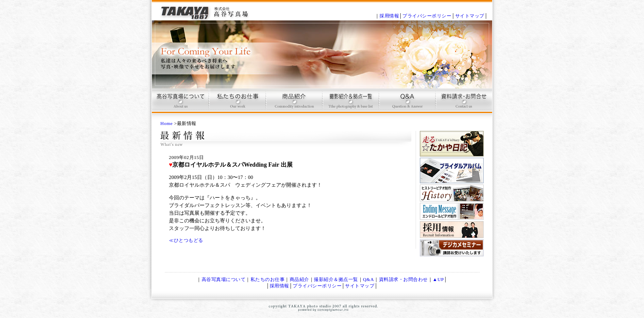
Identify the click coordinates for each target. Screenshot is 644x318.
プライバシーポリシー (427, 16)
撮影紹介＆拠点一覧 (336, 279)
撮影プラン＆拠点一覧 (350, 104)
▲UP (438, 279)
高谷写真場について (180, 104)
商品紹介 (293, 104)
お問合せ (463, 104)
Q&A (368, 279)
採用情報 (389, 16)
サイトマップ (470, 16)
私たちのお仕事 (268, 279)
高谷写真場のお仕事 (237, 104)
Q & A (406, 104)
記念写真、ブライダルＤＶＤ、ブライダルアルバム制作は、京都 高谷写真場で (205, 10)
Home (167, 123)
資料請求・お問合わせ (403, 279)
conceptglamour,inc (326, 311)
